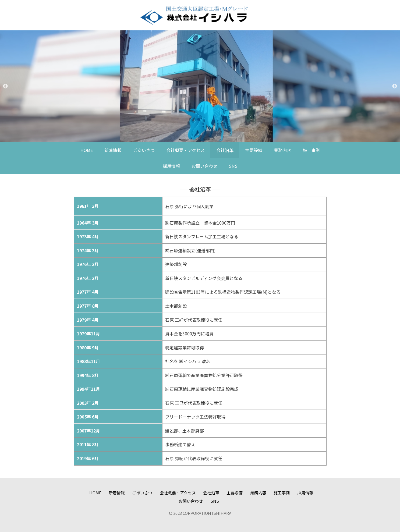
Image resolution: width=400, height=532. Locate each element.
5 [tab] (212, 140)
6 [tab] (220, 140)
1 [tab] (180, 140)
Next (395, 86)
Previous (5, 86)
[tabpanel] (200, 86)
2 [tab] (188, 140)
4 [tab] (204, 140)
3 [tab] (196, 140)
